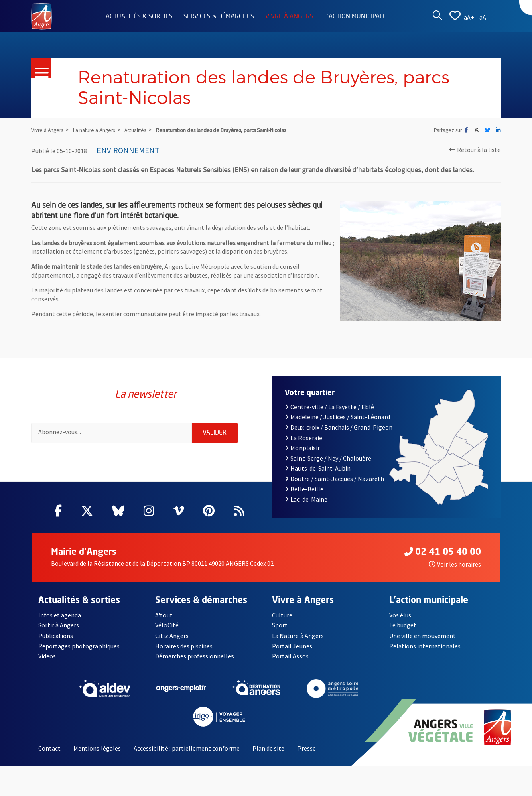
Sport (280, 625)
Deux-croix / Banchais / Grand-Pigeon (339, 427)
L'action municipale (355, 17)
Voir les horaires (455, 564)
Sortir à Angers (59, 625)
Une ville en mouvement (422, 636)
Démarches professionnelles (195, 656)
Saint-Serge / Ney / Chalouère (328, 458)
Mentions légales (97, 748)
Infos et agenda (60, 615)
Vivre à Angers (289, 17)
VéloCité (167, 625)
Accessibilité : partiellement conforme (187, 748)
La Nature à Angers (298, 636)
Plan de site (268, 748)
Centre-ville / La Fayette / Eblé (329, 407)
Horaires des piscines (184, 646)
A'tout (164, 615)
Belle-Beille (304, 489)
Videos (47, 656)
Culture (282, 615)
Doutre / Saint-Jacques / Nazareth (334, 479)
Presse (307, 748)
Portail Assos (290, 656)
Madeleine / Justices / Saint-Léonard (337, 417)
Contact (49, 748)
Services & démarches (219, 17)
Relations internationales (425, 646)
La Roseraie (304, 438)
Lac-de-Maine (306, 499)
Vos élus (400, 615)
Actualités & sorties (139, 17)
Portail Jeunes (292, 646)
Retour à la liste (475, 150)
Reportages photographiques (79, 646)
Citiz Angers (172, 636)
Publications (56, 636)
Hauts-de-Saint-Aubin (318, 468)
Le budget (403, 625)
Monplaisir (302, 448)
